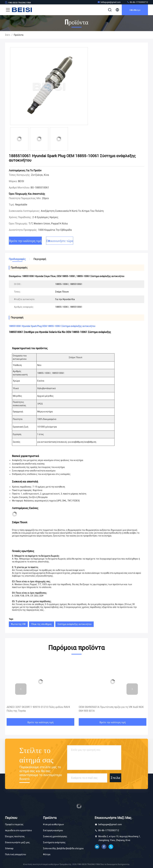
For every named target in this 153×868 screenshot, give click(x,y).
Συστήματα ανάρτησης (54, 842)
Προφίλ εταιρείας (14, 824)
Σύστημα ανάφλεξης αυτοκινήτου (75, 624)
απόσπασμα (135, 10)
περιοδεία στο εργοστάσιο (18, 830)
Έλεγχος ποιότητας (15, 836)
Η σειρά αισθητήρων (53, 824)
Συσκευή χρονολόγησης (55, 836)
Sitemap (9, 848)
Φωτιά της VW (18, 624)
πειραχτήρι (111, 847)
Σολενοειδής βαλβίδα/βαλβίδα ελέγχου (63, 848)
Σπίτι (8, 35)
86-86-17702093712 (137, 2)
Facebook (104, 847)
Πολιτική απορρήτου (16, 854)
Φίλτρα (47, 854)
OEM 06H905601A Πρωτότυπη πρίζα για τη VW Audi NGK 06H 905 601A (111, 709)
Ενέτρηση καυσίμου (53, 830)
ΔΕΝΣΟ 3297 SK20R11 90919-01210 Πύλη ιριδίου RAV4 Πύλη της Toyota (38, 709)
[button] (21, 689)
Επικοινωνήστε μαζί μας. (18, 842)
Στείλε (116, 778)
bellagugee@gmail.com (109, 2)
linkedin (97, 847)
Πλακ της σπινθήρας (42, 624)
